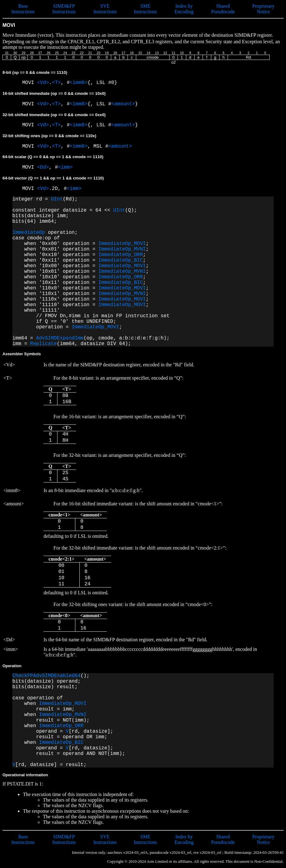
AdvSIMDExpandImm (60, 338)
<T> (56, 83)
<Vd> (43, 83)
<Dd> (43, 167)
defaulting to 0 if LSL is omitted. (135, 520)
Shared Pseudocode (223, 9)
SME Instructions (145, 9)
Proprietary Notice (263, 9)
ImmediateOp (29, 233)
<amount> (123, 104)
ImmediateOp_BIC (120, 260)
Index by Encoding (184, 9)
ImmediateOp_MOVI (122, 244)
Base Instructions (23, 9)
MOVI (30, 83)
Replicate (44, 344)
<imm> (65, 167)
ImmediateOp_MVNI (122, 249)
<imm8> (79, 83)
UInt (57, 199)
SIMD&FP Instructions (64, 9)
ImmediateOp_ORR (120, 255)
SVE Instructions (105, 9)
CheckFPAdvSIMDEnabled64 (46, 676)
